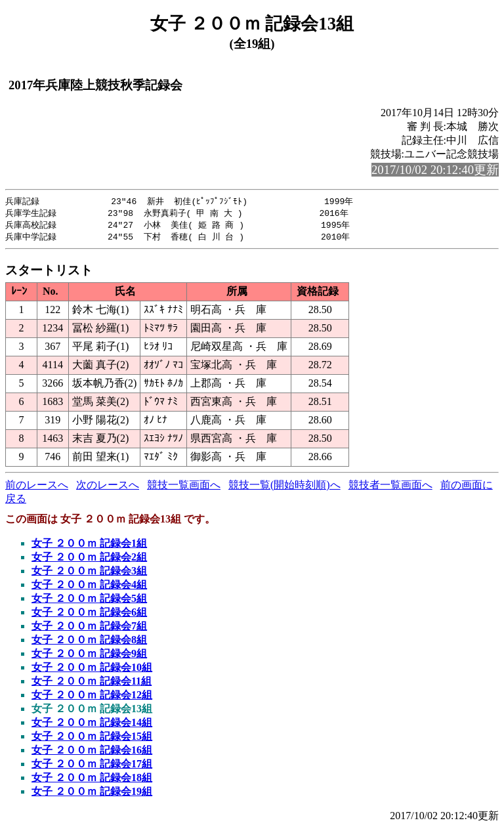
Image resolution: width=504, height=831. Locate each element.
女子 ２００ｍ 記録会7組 (89, 629)
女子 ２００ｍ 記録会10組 (92, 670)
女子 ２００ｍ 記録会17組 (92, 766)
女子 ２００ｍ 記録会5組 (89, 601)
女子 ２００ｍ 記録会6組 (89, 615)
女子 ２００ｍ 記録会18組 (92, 780)
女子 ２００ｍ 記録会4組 (89, 587)
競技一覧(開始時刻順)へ (284, 487)
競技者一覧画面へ (390, 487)
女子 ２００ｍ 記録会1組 (89, 546)
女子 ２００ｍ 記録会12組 (92, 697)
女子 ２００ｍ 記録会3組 (89, 573)
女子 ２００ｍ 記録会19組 (92, 794)
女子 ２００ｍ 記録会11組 (92, 684)
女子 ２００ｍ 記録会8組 (89, 642)
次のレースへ (108, 487)
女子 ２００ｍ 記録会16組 (92, 753)
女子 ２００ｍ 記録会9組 (89, 656)
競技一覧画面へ (184, 487)
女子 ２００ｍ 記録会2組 (89, 560)
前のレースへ (37, 487)
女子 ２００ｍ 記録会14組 (92, 725)
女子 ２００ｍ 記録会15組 (92, 739)
